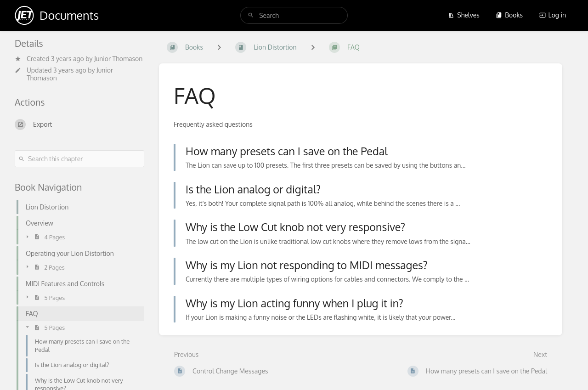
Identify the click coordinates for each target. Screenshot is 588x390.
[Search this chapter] (79, 159)
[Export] (79, 124)
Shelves (464, 15)
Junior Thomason (118, 59)
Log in (553, 15)
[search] (294, 15)
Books (509, 15)
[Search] (251, 15)
